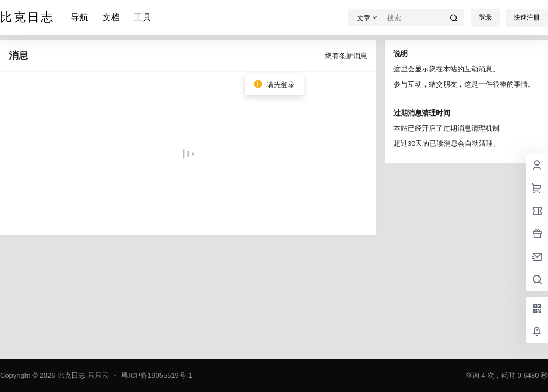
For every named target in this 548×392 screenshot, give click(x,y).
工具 (143, 17)
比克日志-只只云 (82, 375)
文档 (111, 17)
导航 (79, 17)
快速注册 (527, 17)
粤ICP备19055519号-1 (157, 375)
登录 (485, 17)
